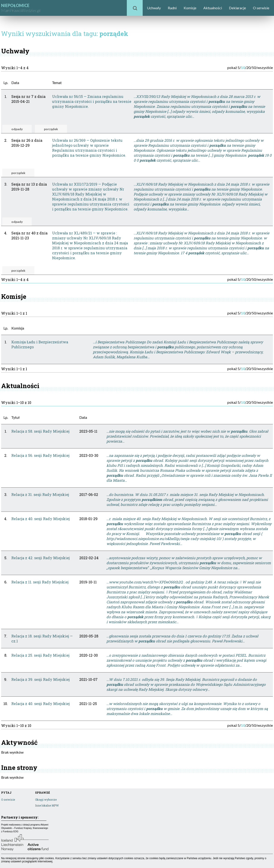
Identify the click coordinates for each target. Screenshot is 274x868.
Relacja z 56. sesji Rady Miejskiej (40, 455)
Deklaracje (237, 8)
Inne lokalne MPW (47, 805)
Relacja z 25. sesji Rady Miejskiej (40, 655)
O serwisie (261, 8)
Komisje (190, 8)
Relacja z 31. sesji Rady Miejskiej (40, 494)
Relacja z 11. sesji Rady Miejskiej (40, 582)
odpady (17, 129)
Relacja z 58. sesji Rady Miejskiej (40, 431)
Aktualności (213, 8)
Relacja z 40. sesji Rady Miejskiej (41, 519)
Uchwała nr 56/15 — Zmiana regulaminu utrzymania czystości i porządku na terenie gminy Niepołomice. (92, 101)
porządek (51, 129)
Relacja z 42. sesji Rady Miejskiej (41, 558)
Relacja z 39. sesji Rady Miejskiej (41, 679)
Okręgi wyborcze (46, 800)
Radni (172, 8)
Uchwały (154, 8)
